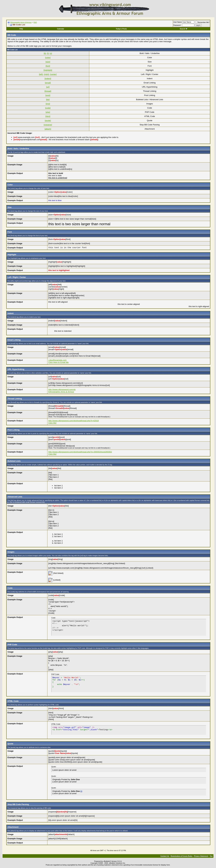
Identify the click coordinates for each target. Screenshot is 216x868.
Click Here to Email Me (58, 362)
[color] (48, 58)
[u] (51, 53)
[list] (48, 99)
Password (177, 25)
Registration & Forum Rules (181, 856)
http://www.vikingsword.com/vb (62, 389)
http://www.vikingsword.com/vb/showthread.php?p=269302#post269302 (80, 452)
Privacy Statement (201, 856)
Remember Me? (202, 22)
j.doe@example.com (57, 360)
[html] (48, 116)
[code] (48, 108)
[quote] (48, 120)
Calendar (61, 29)
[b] (45, 53)
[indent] (48, 78)
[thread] (48, 91)
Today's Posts (121, 29)
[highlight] (48, 70)
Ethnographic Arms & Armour (21, 22)
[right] (46, 74)
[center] (53, 74)
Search (184, 29)
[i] (48, 53)
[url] (48, 87)
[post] (48, 95)
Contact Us (165, 856)
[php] (48, 112)
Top (211, 856)
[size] (48, 62)
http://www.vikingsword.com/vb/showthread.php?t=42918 (73, 421)
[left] (41, 74)
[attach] (48, 129)
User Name (178, 22)
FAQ (35, 22)
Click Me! (52, 423)
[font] (48, 66)
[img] (48, 104)
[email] (48, 83)
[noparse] (48, 125)
